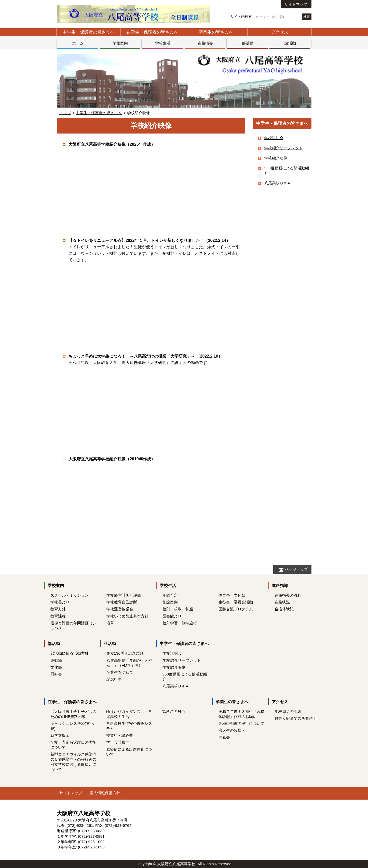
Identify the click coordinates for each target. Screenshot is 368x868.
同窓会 (224, 737)
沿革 (110, 623)
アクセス (280, 32)
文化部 (56, 667)
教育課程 (58, 616)
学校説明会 (274, 138)
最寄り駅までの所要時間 (296, 718)
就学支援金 (60, 735)
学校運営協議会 (120, 609)
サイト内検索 (265, 17)
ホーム (78, 43)
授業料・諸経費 (120, 735)
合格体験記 (284, 609)
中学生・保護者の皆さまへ (89, 32)
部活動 (248, 43)
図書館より (172, 616)
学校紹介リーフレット (283, 148)
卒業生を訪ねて (120, 672)
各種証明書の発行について (241, 723)
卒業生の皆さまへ (216, 32)
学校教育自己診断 (122, 602)
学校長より (60, 602)
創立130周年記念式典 (125, 653)
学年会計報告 (118, 742)
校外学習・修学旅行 (180, 623)
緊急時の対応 (174, 711)
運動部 (56, 660)
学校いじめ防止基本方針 (127, 616)
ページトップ (296, 569)
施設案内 (170, 602)
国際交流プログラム (236, 609)
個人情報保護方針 (105, 793)
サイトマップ (296, 4)
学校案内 (120, 43)
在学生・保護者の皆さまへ (152, 32)
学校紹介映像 (276, 158)
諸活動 (290, 43)
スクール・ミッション (70, 595)
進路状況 (282, 602)
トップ (65, 113)
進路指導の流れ (288, 595)
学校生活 (163, 43)
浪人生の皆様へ (232, 730)
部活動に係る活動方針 (70, 653)
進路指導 (205, 43)
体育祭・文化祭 (232, 595)
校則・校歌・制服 (178, 609)
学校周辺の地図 (288, 711)
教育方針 (58, 609)
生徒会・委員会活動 (236, 602)
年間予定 (170, 595)
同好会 (56, 674)
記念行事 (114, 679)
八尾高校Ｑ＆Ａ (278, 183)
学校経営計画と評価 (124, 595)
